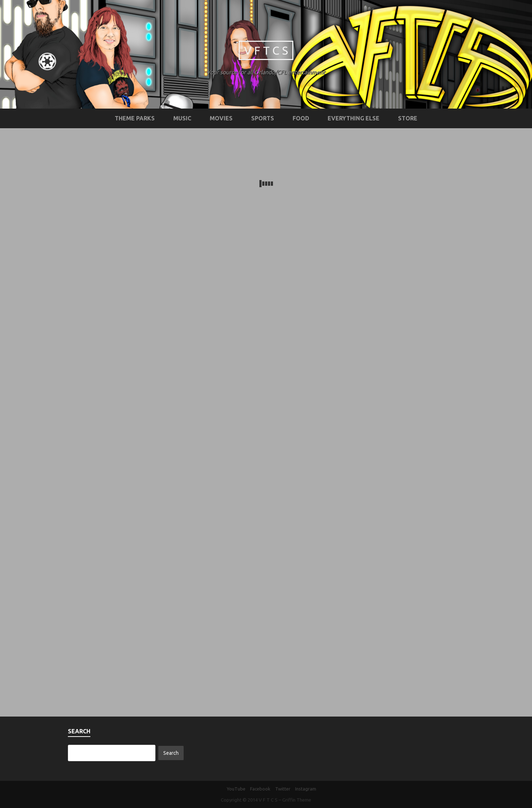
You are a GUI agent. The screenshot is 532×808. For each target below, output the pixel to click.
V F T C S (266, 50)
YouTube (236, 789)
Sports (263, 118)
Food (301, 118)
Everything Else (354, 118)
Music (182, 118)
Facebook (260, 789)
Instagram (306, 789)
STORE (408, 118)
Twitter (283, 789)
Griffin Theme (297, 800)
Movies (221, 118)
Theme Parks (135, 118)
